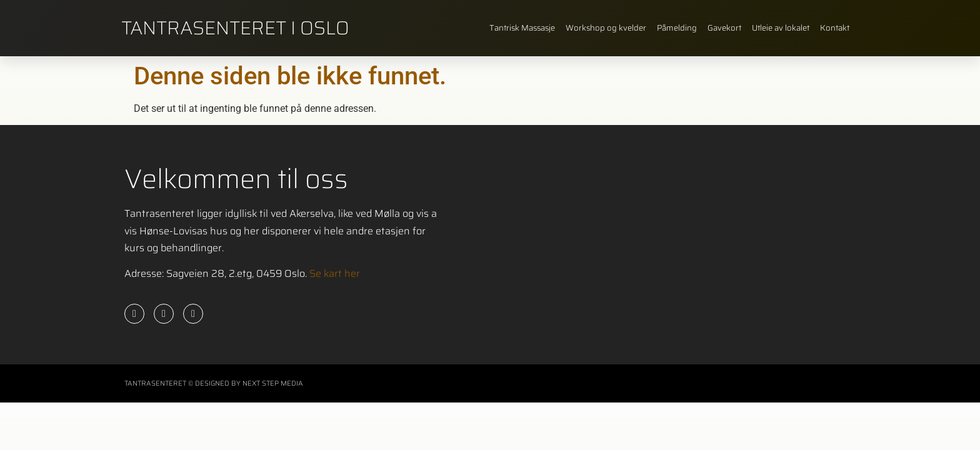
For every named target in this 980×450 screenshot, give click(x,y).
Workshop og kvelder (606, 28)
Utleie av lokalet (781, 28)
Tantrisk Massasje (522, 28)
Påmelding (677, 28)
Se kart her (335, 273)
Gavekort (724, 28)
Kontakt (835, 28)
